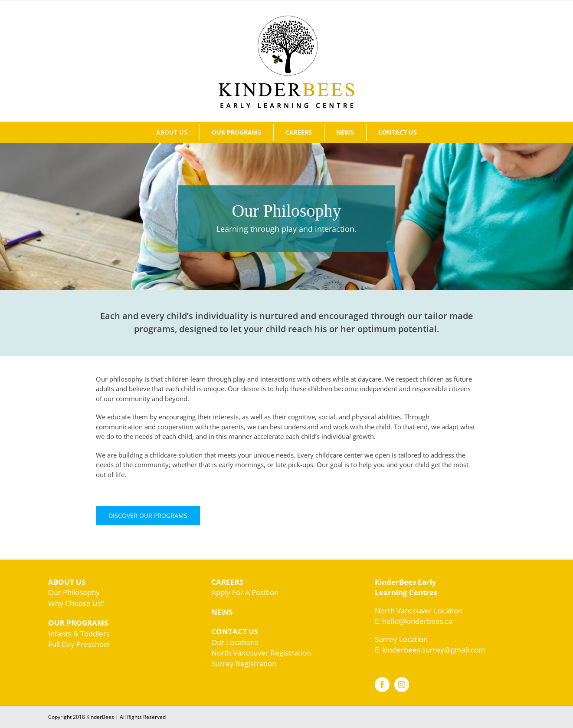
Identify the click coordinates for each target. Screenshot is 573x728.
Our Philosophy (74, 592)
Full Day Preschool (79, 644)
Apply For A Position (245, 592)
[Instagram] (402, 685)
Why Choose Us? (76, 603)
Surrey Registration (244, 664)
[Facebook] (382, 685)
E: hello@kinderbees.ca (414, 621)
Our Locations (235, 642)
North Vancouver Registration (261, 653)
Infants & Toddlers (79, 634)
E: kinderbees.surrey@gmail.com (430, 650)
